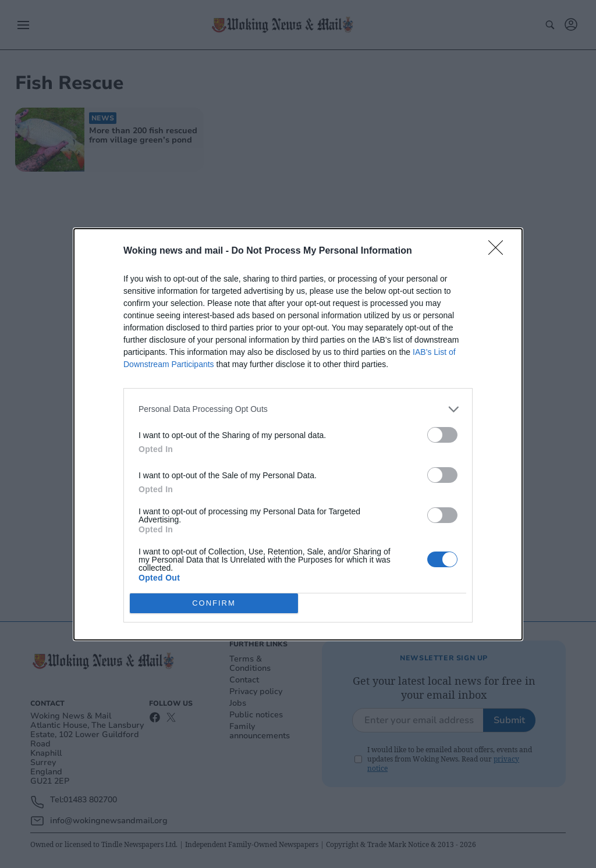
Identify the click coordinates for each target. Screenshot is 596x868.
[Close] (499, 251)
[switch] (442, 435)
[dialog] (298, 434)
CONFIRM (214, 603)
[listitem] (298, 409)
